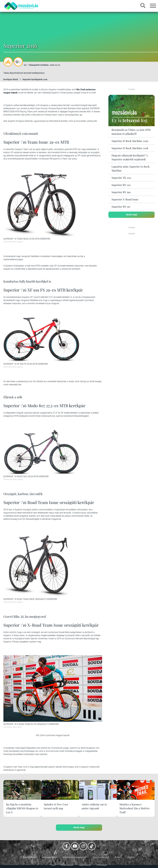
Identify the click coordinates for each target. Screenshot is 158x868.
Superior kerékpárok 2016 (35, 79)
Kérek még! (132, 215)
